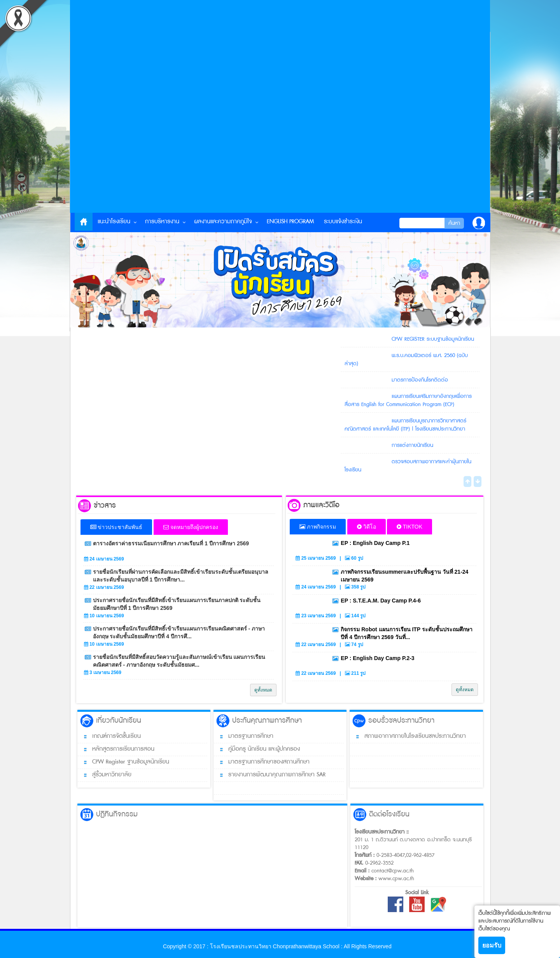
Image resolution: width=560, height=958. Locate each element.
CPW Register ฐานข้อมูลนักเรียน (123, 762)
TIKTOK (409, 527)
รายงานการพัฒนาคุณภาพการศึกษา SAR (270, 775)
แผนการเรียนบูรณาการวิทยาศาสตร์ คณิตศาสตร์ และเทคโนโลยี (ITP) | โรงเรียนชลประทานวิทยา (406, 425)
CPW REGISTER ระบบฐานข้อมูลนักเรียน (433, 339)
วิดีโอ (367, 527)
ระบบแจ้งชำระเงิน (343, 222)
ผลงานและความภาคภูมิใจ (223, 222)
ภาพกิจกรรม (318, 527)
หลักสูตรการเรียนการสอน (116, 749)
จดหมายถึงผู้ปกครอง (191, 527)
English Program (290, 222)
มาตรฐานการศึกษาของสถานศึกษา (262, 762)
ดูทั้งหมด (263, 690)
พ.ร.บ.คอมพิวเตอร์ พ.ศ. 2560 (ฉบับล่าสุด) (406, 359)
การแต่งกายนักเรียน (412, 445)
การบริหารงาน (162, 222)
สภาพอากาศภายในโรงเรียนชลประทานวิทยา (408, 736)
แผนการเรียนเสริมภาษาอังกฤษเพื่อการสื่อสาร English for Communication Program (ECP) (408, 400)
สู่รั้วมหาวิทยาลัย (105, 775)
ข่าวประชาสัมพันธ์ (116, 527)
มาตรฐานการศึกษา (244, 736)
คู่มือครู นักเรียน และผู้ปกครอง (257, 749)
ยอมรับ (492, 945)
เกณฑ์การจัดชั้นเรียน (109, 736)
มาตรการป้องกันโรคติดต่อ (420, 380)
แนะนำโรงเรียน (114, 222)
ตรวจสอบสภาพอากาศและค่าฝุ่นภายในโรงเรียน (408, 465)
